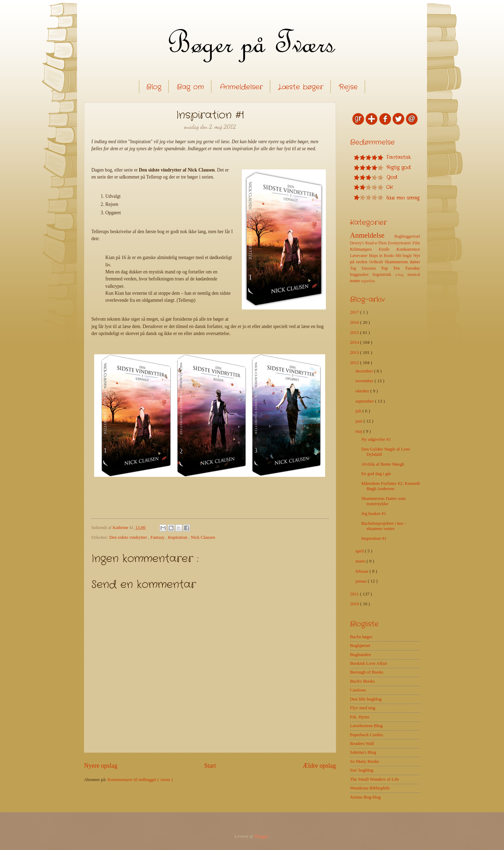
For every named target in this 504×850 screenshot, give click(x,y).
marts (361, 561)
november (365, 381)
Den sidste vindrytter (129, 537)
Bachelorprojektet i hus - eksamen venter (384, 526)
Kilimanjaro (364, 249)
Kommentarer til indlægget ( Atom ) (140, 780)
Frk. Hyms (360, 717)
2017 (355, 312)
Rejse (348, 87)
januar (361, 581)
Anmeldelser (241, 87)
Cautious (358, 690)
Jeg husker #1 (374, 514)
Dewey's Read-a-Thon (369, 243)
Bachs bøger (361, 637)
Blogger (261, 836)
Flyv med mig (363, 708)
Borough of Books (367, 672)
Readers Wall (362, 744)
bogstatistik (384, 275)
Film (416, 243)
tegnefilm (368, 281)
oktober (363, 391)
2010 (355, 604)
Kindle (388, 249)
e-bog (401, 275)
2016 (355, 322)
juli (359, 411)
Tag (356, 268)
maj (359, 431)
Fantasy (158, 537)
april (360, 551)
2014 (355, 342)
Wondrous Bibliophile (370, 788)
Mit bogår (404, 256)
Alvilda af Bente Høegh (383, 464)
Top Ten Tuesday (400, 268)
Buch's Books (362, 681)
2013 (355, 353)
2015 (355, 333)
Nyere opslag (101, 766)
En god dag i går (376, 474)
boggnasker (361, 275)
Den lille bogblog (366, 699)
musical (414, 275)
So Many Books (365, 761)
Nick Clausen (203, 537)
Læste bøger (301, 87)
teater (356, 281)
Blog (154, 87)
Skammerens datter (402, 262)
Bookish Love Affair (369, 663)
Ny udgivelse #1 (376, 439)
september (365, 401)
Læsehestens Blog (366, 726)
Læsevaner (359, 256)
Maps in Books (382, 256)
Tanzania (371, 268)
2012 (355, 363)
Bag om (190, 87)
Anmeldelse (372, 235)
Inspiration (178, 537)
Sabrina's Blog (363, 752)
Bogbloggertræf (407, 236)
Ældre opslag (319, 766)
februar (362, 571)
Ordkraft (377, 262)
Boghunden (360, 655)
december (365, 371)
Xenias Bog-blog (365, 797)
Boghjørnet (360, 646)
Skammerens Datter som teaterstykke (383, 501)
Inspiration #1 (374, 538)
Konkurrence (408, 249)
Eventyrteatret (400, 243)
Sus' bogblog (362, 770)
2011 (355, 594)
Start (210, 766)
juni (359, 421)
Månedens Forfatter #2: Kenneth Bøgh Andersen (391, 486)
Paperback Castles (366, 735)
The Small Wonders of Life (374, 779)
